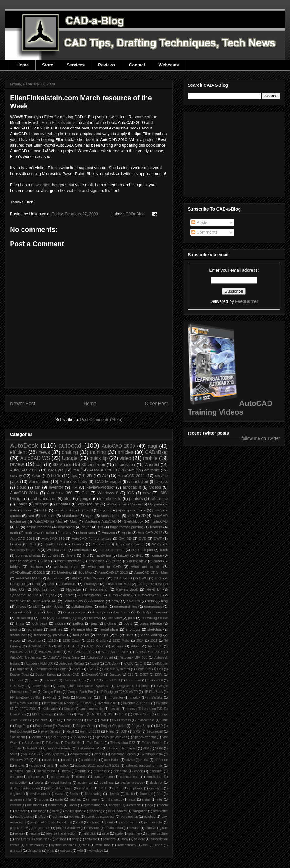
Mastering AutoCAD (100, 521)
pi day (157, 510)
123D (52, 641)
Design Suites (45, 675)
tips (74, 476)
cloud (21, 487)
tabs (86, 845)
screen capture (157, 834)
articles (126, 452)
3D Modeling (62, 572)
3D (90, 476)
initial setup (114, 800)
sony (125, 839)
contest (54, 555)
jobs (131, 618)
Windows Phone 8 (25, 550)
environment (39, 794)
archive (36, 766)
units (130, 635)
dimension (66, 527)
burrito (82, 771)
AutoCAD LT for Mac (151, 572)
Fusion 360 (155, 680)
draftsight (86, 788)
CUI (85, 493)
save (105, 834)
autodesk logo (20, 771)
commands (153, 606)
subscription (111, 516)
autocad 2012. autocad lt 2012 (97, 766)
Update (70, 458)
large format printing (127, 527)
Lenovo (78, 544)
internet (15, 805)
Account (118, 646)
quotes (15, 516)
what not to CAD (105, 566)
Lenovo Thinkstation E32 (145, 709)
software (91, 839)
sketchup (155, 629)
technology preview (50, 635)
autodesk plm (142, 550)
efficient (18, 452)
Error (36, 584)
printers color (153, 822)
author (64, 766)
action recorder (39, 527)
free (43, 618)
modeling (96, 811)
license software (23, 561)
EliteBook (17, 680)
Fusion (15, 544)
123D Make (121, 641)
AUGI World (95, 646)
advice (130, 760)
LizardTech (18, 714)
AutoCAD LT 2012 (81, 652)
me (76, 470)
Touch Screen (152, 743)
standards (70, 516)
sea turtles (22, 839)
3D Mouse (62, 464)
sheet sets (87, 532)
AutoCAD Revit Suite (64, 658)
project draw (19, 828)
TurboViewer (131, 504)
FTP (95, 680)
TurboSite (34, 748)
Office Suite (142, 714)
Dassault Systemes (116, 669)
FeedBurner (247, 301)
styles (89, 516)
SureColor (32, 743)
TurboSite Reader (59, 748)
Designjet (18, 584)
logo (150, 805)
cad (39, 464)
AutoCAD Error (50, 652)
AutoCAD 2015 (22, 538)
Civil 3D (125, 538)
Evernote (51, 680)
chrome (15, 777)
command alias (28, 555)
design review (74, 612)
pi (144, 510)
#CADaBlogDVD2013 (27, 572)
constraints (154, 777)
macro (163, 805)
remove (151, 828)
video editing (151, 635)
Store (48, 65)
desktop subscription (25, 788)
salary (67, 532)
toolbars (37, 566)
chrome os (36, 777)
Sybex (51, 595)
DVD (143, 538)
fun (38, 487)
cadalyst (56, 470)
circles (21, 606)
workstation (39, 482)
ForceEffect (112, 680)
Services (76, 65)
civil (36, 606)
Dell (160, 669)
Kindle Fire (54, 544)
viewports (35, 851)
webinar (34, 640)
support (42, 504)
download (121, 612)
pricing (15, 629)
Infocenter (116, 697)
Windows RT (57, 550)
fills (101, 527)
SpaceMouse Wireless (111, 737)
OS (110, 714)
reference (159, 498)
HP (75, 487)
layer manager (93, 805)
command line (126, 606)
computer (18, 612)
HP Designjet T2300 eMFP (118, 692)
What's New (73, 601)
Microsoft (100, 544)
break (66, 771)
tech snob (103, 845)
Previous (64, 726)
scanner (134, 834)
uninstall (16, 851)
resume (35, 834)
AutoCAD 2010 (103, 470)
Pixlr (103, 720)
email (28, 510)
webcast (65, 851)
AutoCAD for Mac (48, 521)
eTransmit (160, 612)
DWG (143, 578)
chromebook (60, 777)
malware (21, 811)
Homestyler (85, 697)
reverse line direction (61, 834)
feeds (74, 794)
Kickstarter (50, 709)
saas (158, 561)
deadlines (106, 783)
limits (20, 623)
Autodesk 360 (60, 493)
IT (101, 697)
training (98, 452)
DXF (158, 578)
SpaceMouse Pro (24, 595)
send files (42, 839)
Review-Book (127, 589)
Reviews (107, 65)
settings (61, 839)
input (132, 800)
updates (63, 504)
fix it (130, 794)
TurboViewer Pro (90, 748)
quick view (138, 561)
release (134, 828)
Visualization (79, 754)
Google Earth (52, 692)
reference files (81, 629)
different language (59, 788)
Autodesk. (55, 578)
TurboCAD (159, 521)
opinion (58, 817)
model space (74, 811)
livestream (134, 805)
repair (19, 834)
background (46, 771)
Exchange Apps (75, 680)
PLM (57, 720)
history (123, 555)
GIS (33, 544)
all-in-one (161, 760)
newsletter (40, 185)
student (139, 839)
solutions (109, 839)
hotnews (94, 618)
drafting (70, 452)
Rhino (110, 731)
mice (56, 811)
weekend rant (66, 566)
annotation (139, 482)
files (68, 498)
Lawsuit (115, 709)
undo (159, 845)
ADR (61, 646)
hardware (103, 555)
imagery (94, 800)
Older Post (156, 404)
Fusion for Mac (118, 584)
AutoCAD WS (35, 458)
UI (17, 527)
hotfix (56, 476)
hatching (75, 800)
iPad (140, 555)
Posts (199, 222)
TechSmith (72, 743)
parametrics (129, 817)
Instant (87, 703)
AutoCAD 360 (53, 538)
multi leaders (117, 811)
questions (93, 828)
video (125, 458)
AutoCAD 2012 (150, 532)
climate (81, 777)
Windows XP (19, 760)
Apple (126, 532)
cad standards (43, 498)
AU (105, 476)
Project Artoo (86, 726)
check (138, 771)
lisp (47, 561)
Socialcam (17, 737)
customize (85, 783)
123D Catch (71, 641)
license (156, 555)
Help (66, 697)
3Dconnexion (93, 464)
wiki (80, 851)
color (103, 606)
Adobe (136, 646)
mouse (60, 623)
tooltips (102, 635)
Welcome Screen (123, 754)
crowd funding (61, 783)
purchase (35, 629)
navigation (140, 811)
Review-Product (100, 487)
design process (132, 783)
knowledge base (155, 618)
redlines (56, 629)
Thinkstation (91, 595)
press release (151, 623)
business (100, 771)
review (17, 464)
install (146, 800)
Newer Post (23, 404)
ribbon (22, 504)
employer (156, 788)
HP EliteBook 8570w (25, 697)
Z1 (36, 760)
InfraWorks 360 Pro (24, 703)
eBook (140, 612)
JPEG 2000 (28, 709)
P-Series (41, 720)
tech (131, 516)
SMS (137, 731)
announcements (111, 550)
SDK (124, 731)
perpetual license (43, 822)
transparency (127, 845)
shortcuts (133, 629)
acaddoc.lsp (90, 760)
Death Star (144, 669)
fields (43, 510)
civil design (55, 606)
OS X (123, 714)
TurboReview (119, 595)
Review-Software (130, 544)
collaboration (82, 606)
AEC (76, 646)
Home (23, 65)
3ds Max (85, 572)
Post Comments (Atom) (101, 419)
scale (119, 834)
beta (150, 601)
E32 (130, 675)
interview (114, 618)
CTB (143, 663)
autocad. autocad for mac (144, 766)
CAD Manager (108, 482)
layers (104, 510)
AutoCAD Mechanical (26, 658)
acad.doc (51, 760)
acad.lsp (69, 760)
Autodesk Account (100, 658)
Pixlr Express (121, 720)
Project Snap (141, 726)
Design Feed (19, 675)
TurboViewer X (149, 595)
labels (73, 805)
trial (146, 845)
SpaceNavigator (144, 737)
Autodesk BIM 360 (134, 658)
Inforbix (135, 697)
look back (39, 623)
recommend (114, 828)
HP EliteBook (153, 692)
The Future (95, 743)
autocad (70, 445)
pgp (94, 623)
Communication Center (51, 669)
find (86, 555)
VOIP (159, 748)
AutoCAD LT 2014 (115, 652)
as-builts (133, 601)
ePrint (118, 788)
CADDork (112, 663)
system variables (64, 845)
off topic (152, 470)
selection (48, 516)
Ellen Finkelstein (57, 122)
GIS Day (17, 686)
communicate (130, 777)
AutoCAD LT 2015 (149, 652)
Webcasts (169, 65)
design (51, 612)
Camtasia (22, 669)
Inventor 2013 (107, 703)
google (85, 498)
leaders (156, 527)
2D (144, 516)
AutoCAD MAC (28, 578)
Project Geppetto (113, 726)
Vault (14, 754)
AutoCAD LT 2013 (113, 572)
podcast (66, 822)
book (164, 550)
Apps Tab (155, 646)
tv (117, 635)
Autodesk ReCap (72, 663)
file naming (24, 618)
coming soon (103, 777)
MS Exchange (42, 714)
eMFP (103, 788)
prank (109, 822)
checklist (156, 771)
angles (20, 766)
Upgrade (155, 504)
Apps (36, 476)
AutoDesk (24, 445)
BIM (74, 578)
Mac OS (17, 589)
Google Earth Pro (80, 692)
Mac (73, 521)
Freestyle (91, 584)
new (147, 493)
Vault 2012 (31, 754)
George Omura (150, 584)
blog (164, 601)
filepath (114, 794)
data (14, 510)
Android (152, 464)
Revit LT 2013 (90, 731)
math (14, 532)
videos (155, 487)
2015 (154, 641)
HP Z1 (52, 697)
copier (39, 783)
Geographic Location (133, 686)
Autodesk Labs (73, 482)
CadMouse (160, 663)
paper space (126, 510)
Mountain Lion (45, 589)
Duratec (115, 675)
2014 (140, 641)
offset (42, 817)
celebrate (121, 771)
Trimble (15, 748)
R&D (159, 726)
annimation (83, 550)
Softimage (38, 737)
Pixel (91, 720)
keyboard (85, 510)
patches (150, 817)
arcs (51, 766)
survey (16, 476)
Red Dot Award (21, 731)
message (40, 811)
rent (165, 828)
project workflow (68, 828)
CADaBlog (135, 214)
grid (78, 618)
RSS (110, 504)
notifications (24, 817)
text (130, 470)
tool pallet (81, 635)
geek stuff (60, 618)
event (59, 794)
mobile (150, 458)
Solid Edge (59, 737)
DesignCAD (71, 675)
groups (44, 800)
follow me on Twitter (261, 438)
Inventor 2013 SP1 (137, 703)
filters (71, 555)
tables (15, 566)
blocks (162, 482)
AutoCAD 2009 (118, 446)
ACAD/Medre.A (39, 646)
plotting (110, 623)
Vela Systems (54, 754)
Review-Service (49, 731)
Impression (125, 464)
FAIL (51, 584)
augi (152, 446)
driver (86, 527)
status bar (18, 635)
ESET (144, 675)
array (116, 601)
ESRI (159, 675)
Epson (34, 680)
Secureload (155, 731)
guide (59, 800)
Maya (81, 714)
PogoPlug (22, 726)
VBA (146, 748)
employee (136, 788)
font (159, 794)
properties (97, 561)
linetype (115, 805)
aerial (145, 760)
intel (159, 800)
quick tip (99, 458)
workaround (89, 504)
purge (117, 561)
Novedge (73, 589)
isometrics (55, 805)
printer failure (129, 822)
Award (94, 663)
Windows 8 (108, 493)
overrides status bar (100, 817)
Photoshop (74, 720)
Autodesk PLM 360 (39, 663)
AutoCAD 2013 (24, 470)
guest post (63, 510)
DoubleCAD (94, 675)
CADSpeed (123, 578)
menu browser (69, 561)
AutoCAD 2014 (24, 493)
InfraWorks (155, 697)
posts (128, 623)
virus (51, 851)
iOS (131, 493)
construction (19, 783)
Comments (205, 232)
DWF (158, 538)
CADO (129, 663)
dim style (99, 612)
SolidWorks (81, 737)
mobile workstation (40, 532)
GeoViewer (41, 686)
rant (31, 516)
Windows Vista (152, 754)
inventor (56, 487)
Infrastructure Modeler (60, 703)
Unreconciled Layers (122, 748)
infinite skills (110, 498)
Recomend (99, 589)
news (44, 452)
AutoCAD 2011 (131, 476)
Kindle (69, 709)
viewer (15, 640)
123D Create (96, 641)
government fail (21, 800)
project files (42, 828)
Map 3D (65, 714)
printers (136, 498)
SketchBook (133, 521)
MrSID (97, 714)
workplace (96, 851)
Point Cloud (43, 726)
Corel (77, 669)
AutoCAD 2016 (21, 652)
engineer (16, 794)
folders (145, 794)
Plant (164, 720)
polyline (94, 822)
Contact (137, 65)
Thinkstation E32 (123, 743)
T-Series (52, 743)
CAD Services (95, 578)
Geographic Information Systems (83, 686)
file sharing (93, 794)
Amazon (108, 532)
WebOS (99, 754)
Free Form (134, 680)
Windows (97, 601)
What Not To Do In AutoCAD (33, 601)
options (74, 817)
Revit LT (154, 589)
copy (36, 612)
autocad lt (132, 487)
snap (76, 839)
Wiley (157, 544)
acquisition (112, 760)
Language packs (91, 709)
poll (80, 822)
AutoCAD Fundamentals (92, 538)
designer (156, 783)
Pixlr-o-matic (146, 720)
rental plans (109, 629)
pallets (78, 623)
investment (34, 805)
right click (89, 834)
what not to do (146, 566)
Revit (70, 731)
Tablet (69, 595)
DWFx (92, 669)
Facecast (69, 584)
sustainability (35, 845)
